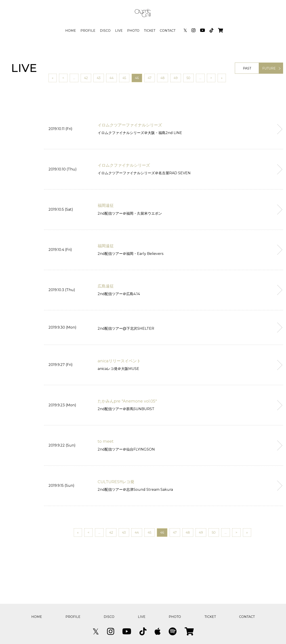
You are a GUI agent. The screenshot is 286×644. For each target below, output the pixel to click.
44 (111, 78)
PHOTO (133, 31)
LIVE (119, 31)
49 (176, 78)
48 (163, 78)
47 (150, 78)
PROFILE (88, 31)
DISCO (105, 31)
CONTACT (168, 31)
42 (86, 78)
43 (99, 78)
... (74, 78)
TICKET (150, 31)
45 (124, 78)
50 (188, 78)
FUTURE (269, 68)
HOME (71, 31)
